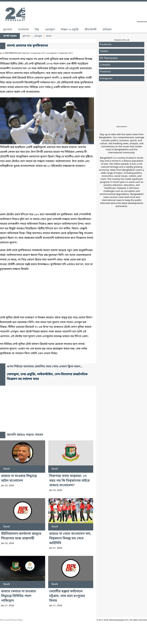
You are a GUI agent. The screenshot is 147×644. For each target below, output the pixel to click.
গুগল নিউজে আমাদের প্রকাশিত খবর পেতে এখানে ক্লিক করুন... (45, 367)
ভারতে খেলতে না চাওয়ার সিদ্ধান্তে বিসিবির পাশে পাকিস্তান (18, 596)
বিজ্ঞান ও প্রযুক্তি (70, 30)
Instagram (106, 79)
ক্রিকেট (7, 469)
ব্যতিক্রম (107, 30)
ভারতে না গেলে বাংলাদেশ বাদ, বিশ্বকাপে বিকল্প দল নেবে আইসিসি (70, 539)
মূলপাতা (8, 30)
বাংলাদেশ (23, 30)
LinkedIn (105, 65)
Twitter (104, 51)
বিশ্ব (37, 30)
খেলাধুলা (50, 30)
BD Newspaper (109, 58)
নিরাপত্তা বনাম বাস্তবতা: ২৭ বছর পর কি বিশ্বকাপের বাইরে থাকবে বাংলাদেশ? (69, 481)
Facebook (106, 45)
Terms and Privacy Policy (11, 620)
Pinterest (105, 72)
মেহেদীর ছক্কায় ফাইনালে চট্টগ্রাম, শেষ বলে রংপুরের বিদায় (67, 596)
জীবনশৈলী (90, 30)
